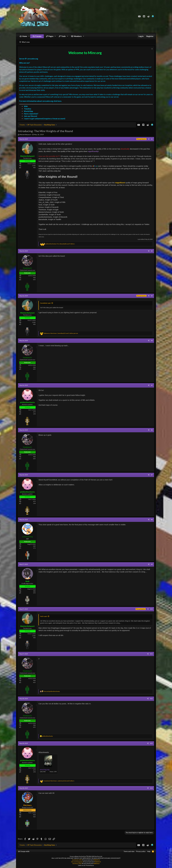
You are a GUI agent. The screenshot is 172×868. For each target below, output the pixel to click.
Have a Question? (31, 114)
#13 (151, 743)
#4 (152, 341)
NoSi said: (44, 616)
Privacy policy (141, 852)
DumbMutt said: (46, 303)
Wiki (26, 106)
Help (149, 852)
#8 (152, 520)
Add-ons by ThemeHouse (86, 865)
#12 (151, 699)
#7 (152, 475)
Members (78, 36)
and (52, 691)
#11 (151, 654)
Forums (38, 36)
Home (25, 36)
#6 (152, 430)
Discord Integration (77, 862)
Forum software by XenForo (86, 856)
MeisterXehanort (25, 135)
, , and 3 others (59, 781)
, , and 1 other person (61, 333)
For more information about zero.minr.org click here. (40, 101)
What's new (26, 42)
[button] (29, 36)
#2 (152, 251)
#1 (152, 139)
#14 (151, 788)
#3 (152, 296)
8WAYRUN (97, 860)
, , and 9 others (60, 244)
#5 (152, 385)
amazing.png (45, 770)
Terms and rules (129, 852)
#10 (151, 609)
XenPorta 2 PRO (77, 864)
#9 (152, 564)
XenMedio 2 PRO (77, 860)
